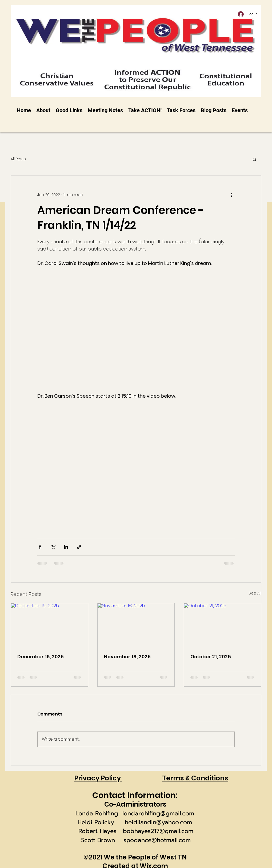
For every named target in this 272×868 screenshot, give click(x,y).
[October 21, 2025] (223, 625)
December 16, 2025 (41, 657)
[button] (255, 159)
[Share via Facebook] (40, 547)
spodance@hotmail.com (157, 840)
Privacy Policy (98, 778)
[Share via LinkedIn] (66, 547)
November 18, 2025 (127, 657)
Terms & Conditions (195, 778)
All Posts (18, 159)
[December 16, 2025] (49, 625)
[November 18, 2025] (136, 625)
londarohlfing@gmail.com (158, 813)
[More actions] (231, 195)
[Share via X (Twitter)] (53, 547)
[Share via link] (79, 547)
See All (255, 593)
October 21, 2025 (211, 657)
